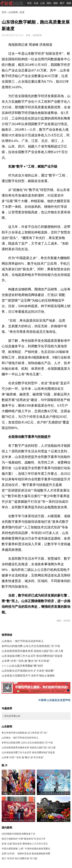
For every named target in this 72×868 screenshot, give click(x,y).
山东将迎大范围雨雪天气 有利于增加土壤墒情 (28, 676)
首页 (29, 3)
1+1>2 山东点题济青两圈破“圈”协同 (22, 666)
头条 (36, 3)
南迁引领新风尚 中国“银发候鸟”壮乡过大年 (24, 839)
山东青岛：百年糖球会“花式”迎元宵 (18, 793)
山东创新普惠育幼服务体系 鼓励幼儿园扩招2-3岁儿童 (32, 651)
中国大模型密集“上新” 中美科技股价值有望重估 (26, 849)
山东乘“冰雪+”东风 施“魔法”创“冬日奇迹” (26, 661)
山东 (43, 3)
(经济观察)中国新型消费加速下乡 (18, 834)
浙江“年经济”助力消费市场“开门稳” (20, 859)
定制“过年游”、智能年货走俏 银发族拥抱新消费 (26, 854)
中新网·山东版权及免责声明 (54, 700)
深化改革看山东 (12, 716)
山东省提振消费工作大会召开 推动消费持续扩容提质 (32, 656)
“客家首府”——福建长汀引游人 (54, 820)
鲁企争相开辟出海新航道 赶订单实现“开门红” (25, 733)
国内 (49, 3)
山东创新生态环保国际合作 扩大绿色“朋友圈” (28, 671)
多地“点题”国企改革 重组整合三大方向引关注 (25, 844)
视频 (69, 3)
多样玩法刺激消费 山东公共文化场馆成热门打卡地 (31, 646)
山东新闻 (13, 12)
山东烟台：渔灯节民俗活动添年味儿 (23, 641)
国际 (56, 3)
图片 (62, 3)
